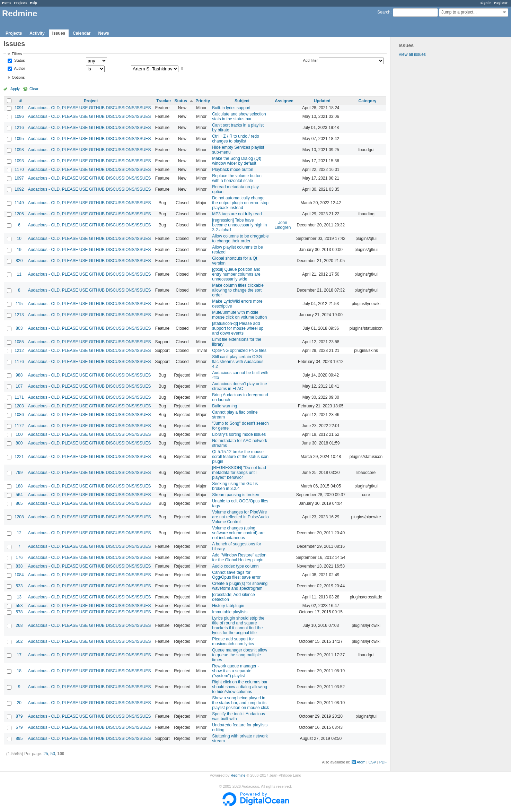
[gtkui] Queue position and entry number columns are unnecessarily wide (236, 274)
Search (384, 12)
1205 (19, 214)
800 (19, 443)
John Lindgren (283, 225)
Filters (17, 54)
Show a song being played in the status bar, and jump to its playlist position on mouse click (240, 703)
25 (46, 754)
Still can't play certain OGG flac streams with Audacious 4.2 (238, 362)
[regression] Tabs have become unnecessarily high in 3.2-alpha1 (239, 225)
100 (19, 434)
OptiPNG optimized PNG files (239, 351)
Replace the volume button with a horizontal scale (237, 178)
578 (19, 612)
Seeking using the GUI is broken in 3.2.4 (235, 486)
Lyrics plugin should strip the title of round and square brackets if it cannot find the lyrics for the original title (238, 625)
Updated (322, 101)
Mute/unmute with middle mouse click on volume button (239, 315)
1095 (19, 139)
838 (19, 566)
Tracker (164, 101)
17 (19, 655)
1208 (19, 517)
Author (19, 68)
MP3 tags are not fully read (237, 214)
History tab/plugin (228, 606)
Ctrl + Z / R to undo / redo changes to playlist (236, 139)
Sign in (486, 3)
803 (19, 328)
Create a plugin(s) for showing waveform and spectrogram (240, 586)
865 (19, 503)
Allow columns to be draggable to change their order (240, 239)
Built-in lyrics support (231, 108)
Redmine (238, 775)
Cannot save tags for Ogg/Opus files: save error (236, 575)
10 (19, 239)
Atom (361, 762)
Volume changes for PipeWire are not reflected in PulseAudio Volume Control (240, 517)
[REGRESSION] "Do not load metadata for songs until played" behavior (239, 473)
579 (19, 727)
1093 (19, 161)
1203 (19, 406)
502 (19, 641)
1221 (19, 457)
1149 (19, 203)
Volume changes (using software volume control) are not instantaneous (238, 533)
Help (34, 3)
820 (19, 261)
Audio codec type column (235, 566)
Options (18, 77)
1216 (19, 128)
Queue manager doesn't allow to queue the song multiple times (240, 655)
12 (19, 533)
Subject (242, 101)
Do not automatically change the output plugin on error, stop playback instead (240, 203)
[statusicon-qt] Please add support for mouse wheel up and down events (238, 328)
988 (19, 375)
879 (19, 716)
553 (19, 606)
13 (19, 597)
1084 (19, 575)
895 (19, 738)
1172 (19, 426)
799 (19, 473)
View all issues (412, 54)
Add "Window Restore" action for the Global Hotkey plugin (239, 558)
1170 (19, 170)
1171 (19, 397)
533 (19, 586)
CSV (372, 762)
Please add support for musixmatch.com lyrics (233, 641)
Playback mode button (233, 170)
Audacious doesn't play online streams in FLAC (239, 386)
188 (19, 486)
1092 (19, 189)
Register (501, 3)
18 (19, 671)
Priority (203, 101)
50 (52, 754)
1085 (19, 342)
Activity (37, 33)
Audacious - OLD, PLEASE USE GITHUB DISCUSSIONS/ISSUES (90, 108)
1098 (19, 150)
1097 (19, 178)
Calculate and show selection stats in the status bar (239, 116)
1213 (19, 315)
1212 (19, 351)
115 (19, 304)
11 (19, 274)
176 (19, 558)
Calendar (82, 33)
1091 (19, 108)
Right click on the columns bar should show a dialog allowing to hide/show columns (240, 687)
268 (19, 625)
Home (7, 3)
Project (91, 101)
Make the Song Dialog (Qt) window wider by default (237, 161)
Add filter (311, 60)
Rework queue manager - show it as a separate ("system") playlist (235, 671)
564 (19, 495)
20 (19, 703)
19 (19, 250)
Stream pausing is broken (236, 495)
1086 (19, 415)
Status (19, 61)
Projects (21, 3)
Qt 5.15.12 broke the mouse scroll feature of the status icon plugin (240, 457)
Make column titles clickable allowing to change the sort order (238, 290)
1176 (19, 362)
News (103, 33)
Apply (15, 89)
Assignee (284, 101)
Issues (59, 33)
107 (19, 386)
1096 (19, 116)
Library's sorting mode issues (239, 434)
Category (368, 101)
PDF (383, 762)
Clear (34, 89)
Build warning (224, 406)
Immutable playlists (230, 612)
